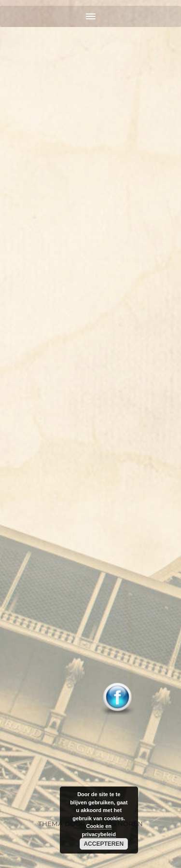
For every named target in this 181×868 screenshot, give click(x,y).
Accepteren (104, 844)
